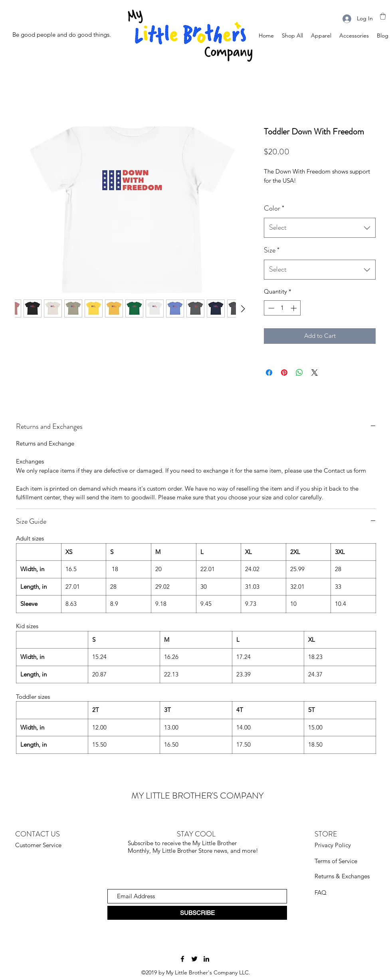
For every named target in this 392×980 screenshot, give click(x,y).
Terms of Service (336, 861)
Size (272, 250)
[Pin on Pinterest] (284, 373)
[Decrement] (270, 308)
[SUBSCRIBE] (197, 913)
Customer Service (38, 845)
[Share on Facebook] (269, 373)
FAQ (321, 892)
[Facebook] (182, 959)
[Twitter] (194, 959)
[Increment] (294, 308)
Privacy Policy (333, 845)
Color (274, 208)
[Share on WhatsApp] (299, 373)
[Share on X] (315, 373)
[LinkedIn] (206, 959)
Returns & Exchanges (342, 876)
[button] (383, 16)
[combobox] (320, 228)
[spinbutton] (282, 308)
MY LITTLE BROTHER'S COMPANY (197, 796)
